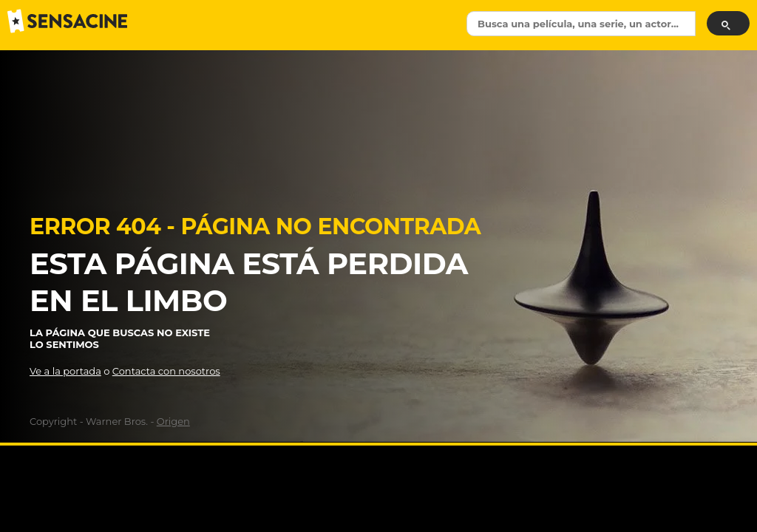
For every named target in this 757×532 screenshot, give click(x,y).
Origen (173, 421)
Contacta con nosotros (166, 371)
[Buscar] (728, 23)
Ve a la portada (65, 371)
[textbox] (581, 24)
